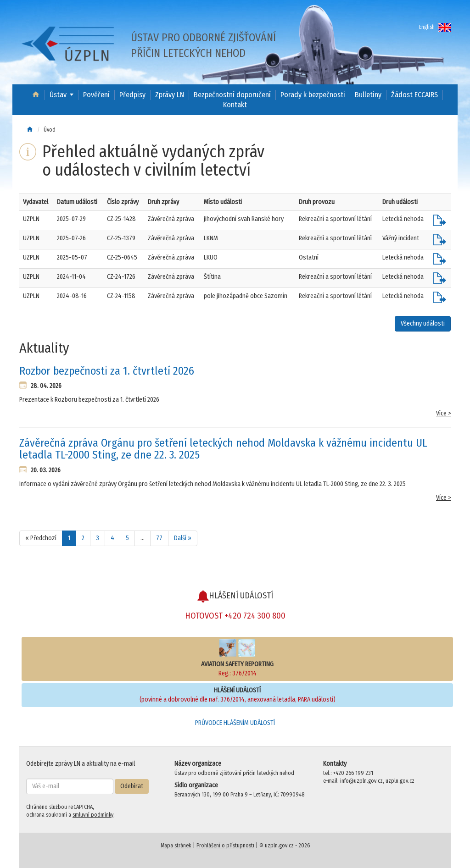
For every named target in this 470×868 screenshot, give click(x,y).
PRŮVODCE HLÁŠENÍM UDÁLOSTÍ (235, 723)
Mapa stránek (176, 846)
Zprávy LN (170, 95)
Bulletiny (368, 95)
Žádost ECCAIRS (414, 95)
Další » (183, 538)
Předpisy (132, 95)
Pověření (96, 95)
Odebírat (132, 786)
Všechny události (423, 323)
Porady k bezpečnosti (313, 95)
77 (159, 538)
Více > (443, 413)
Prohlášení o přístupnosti (225, 846)
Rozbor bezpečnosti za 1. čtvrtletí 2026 (107, 371)
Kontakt (235, 105)
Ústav (58, 95)
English (435, 27)
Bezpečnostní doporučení (232, 95)
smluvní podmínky (93, 815)
